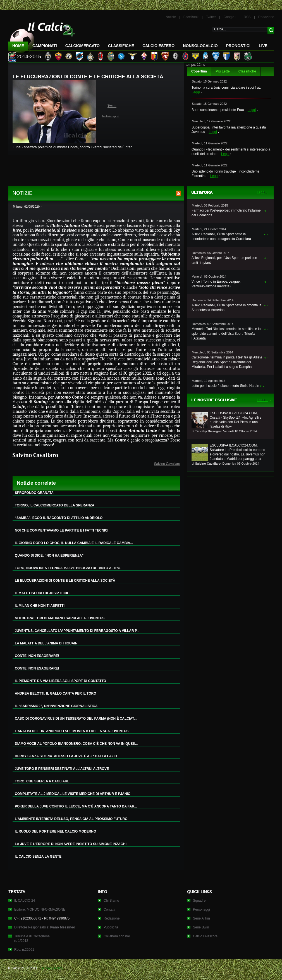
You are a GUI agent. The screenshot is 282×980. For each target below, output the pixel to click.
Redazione (266, 17)
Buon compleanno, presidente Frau (218, 110)
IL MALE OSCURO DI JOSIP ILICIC (42, 593)
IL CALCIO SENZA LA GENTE (38, 857)
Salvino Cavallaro (167, 464)
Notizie (171, 17)
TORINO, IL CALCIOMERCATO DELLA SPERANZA (55, 505)
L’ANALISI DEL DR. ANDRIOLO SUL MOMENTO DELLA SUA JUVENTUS (72, 731)
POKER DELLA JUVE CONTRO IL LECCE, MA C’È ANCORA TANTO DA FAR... (76, 806)
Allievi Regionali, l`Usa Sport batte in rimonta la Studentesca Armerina (226, 308)
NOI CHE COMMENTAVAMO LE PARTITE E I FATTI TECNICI (62, 530)
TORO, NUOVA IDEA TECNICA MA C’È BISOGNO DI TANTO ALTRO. (68, 568)
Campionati (45, 46)
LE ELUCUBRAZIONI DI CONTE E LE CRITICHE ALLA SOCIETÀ (65, 581)
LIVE (263, 46)
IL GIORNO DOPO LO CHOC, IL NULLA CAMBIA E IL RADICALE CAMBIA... (74, 543)
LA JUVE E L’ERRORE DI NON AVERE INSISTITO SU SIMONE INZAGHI (71, 844)
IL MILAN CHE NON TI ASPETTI (40, 606)
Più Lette (223, 71)
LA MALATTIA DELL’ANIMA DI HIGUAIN (46, 643)
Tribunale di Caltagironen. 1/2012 (32, 938)
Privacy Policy (53, 968)
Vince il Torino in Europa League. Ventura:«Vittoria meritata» (216, 284)
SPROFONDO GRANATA (34, 493)
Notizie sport (111, 116)
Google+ (230, 17)
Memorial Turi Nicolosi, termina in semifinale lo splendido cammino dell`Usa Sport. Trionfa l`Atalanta (226, 334)
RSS (247, 17)
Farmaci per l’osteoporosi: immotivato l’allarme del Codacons (226, 213)
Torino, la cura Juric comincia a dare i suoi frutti (226, 88)
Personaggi (201, 909)
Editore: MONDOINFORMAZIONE (40, 909)
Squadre (199, 901)
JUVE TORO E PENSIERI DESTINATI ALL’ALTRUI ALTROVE (62, 769)
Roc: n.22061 (24, 950)
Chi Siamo (111, 901)
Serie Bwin (201, 927)
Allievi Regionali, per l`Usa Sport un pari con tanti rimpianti (224, 260)
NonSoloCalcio (200, 46)
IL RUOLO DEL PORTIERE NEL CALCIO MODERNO (55, 831)
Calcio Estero (158, 46)
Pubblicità (111, 927)
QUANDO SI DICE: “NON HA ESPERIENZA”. (50, 556)
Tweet (112, 106)
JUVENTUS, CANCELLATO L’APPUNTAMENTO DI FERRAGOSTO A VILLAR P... (77, 631)
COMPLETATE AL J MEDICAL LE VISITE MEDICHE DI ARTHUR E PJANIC (73, 794)
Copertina (199, 71)
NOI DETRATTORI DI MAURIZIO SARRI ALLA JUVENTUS (60, 618)
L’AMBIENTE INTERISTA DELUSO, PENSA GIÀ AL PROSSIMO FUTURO (71, 819)
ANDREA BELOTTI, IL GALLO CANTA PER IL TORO (56, 693)
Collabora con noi (117, 936)
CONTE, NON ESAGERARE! (37, 656)
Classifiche (247, 71)
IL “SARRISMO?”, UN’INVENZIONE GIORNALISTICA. (57, 706)
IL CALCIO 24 (25, 901)
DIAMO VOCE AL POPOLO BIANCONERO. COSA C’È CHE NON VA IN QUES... (76, 744)
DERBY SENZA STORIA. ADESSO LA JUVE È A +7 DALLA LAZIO (66, 756)
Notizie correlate (36, 483)
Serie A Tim (201, 918)
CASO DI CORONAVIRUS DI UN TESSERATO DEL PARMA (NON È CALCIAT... (76, 719)
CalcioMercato (83, 46)
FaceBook (191, 17)
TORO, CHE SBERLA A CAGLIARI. (42, 781)
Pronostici (238, 46)
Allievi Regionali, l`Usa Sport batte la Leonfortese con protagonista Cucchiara (221, 236)
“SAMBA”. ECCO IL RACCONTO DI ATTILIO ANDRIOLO (59, 518)
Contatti (109, 909)
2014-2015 (29, 57)
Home (18, 46)
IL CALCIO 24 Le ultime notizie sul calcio (42, 35)
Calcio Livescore (205, 936)
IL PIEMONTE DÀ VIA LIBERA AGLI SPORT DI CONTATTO (60, 681)
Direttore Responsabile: (45, 927)
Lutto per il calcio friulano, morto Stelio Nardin (225, 386)
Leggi (196, 92)
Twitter (211, 17)
